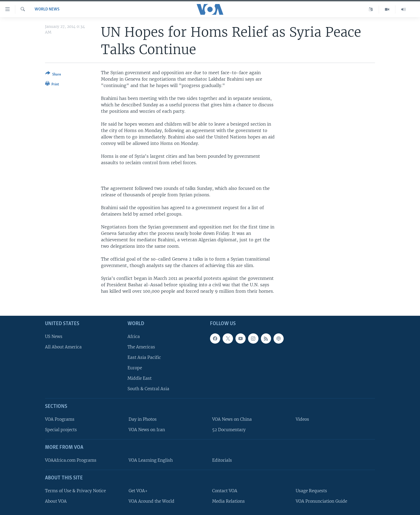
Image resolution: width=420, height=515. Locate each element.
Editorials (222, 460)
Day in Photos (143, 419)
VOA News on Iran (147, 430)
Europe (135, 368)
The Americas (141, 347)
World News (47, 9)
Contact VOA (225, 490)
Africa (134, 336)
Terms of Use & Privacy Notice (75, 490)
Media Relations (228, 501)
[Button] (53, 75)
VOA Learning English (151, 460)
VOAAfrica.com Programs (71, 460)
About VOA (56, 501)
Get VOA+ (138, 490)
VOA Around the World (151, 501)
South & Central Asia (148, 389)
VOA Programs (60, 419)
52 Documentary (229, 430)
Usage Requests (311, 490)
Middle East (140, 378)
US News (54, 336)
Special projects (61, 430)
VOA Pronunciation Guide (321, 501)
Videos (302, 419)
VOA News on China (232, 419)
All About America (63, 347)
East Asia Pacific (144, 357)
